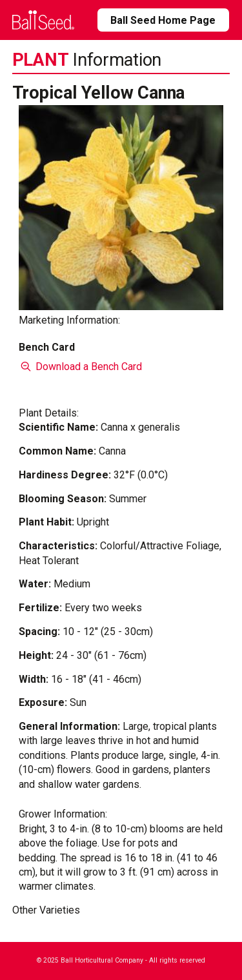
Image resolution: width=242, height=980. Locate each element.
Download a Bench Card (80, 367)
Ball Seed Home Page (163, 20)
